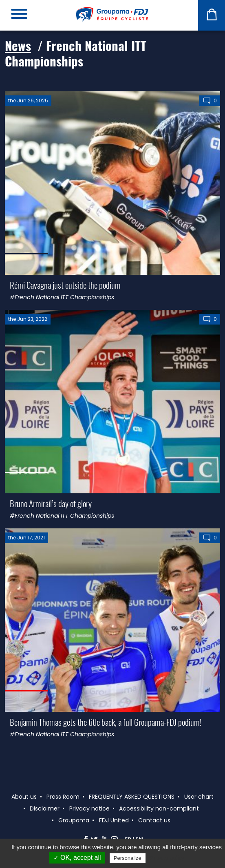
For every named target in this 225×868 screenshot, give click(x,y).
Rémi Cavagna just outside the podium (65, 285)
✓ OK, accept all (77, 858)
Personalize (128, 858)
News (18, 45)
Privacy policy (167, 858)
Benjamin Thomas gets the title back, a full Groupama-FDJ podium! (106, 722)
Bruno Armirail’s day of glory (51, 503)
